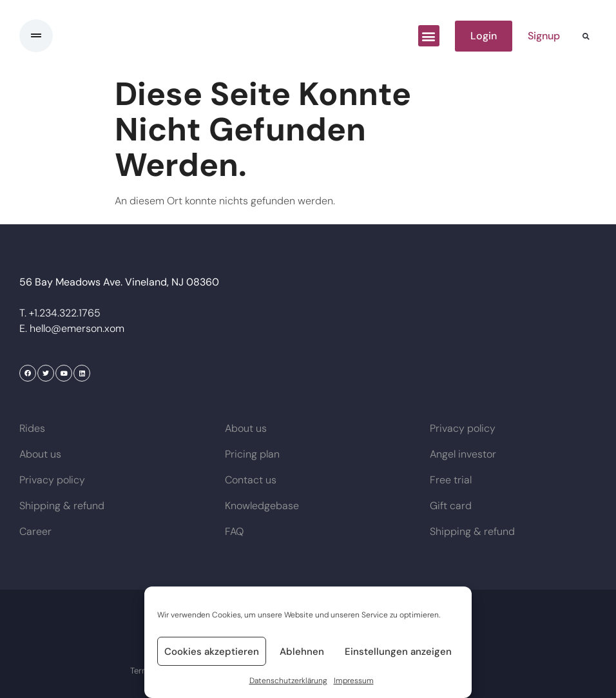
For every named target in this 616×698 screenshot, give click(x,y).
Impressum (354, 681)
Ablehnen (302, 652)
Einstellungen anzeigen (398, 652)
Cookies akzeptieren (212, 652)
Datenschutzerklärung (288, 681)
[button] (429, 36)
